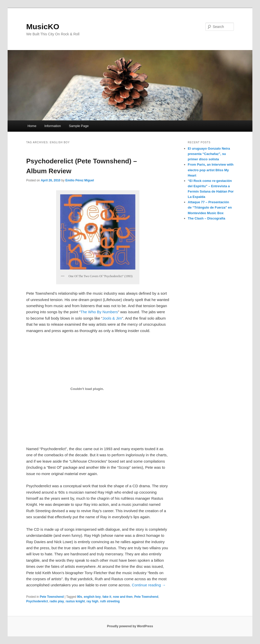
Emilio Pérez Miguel (80, 180)
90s (79, 597)
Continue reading (149, 585)
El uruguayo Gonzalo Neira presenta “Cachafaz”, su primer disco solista (209, 154)
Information (53, 126)
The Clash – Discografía (207, 218)
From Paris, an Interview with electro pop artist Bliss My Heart (211, 170)
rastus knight (75, 601)
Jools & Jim (112, 318)
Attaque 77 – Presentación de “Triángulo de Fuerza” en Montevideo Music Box (210, 207)
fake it (107, 597)
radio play (57, 601)
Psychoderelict (37, 601)
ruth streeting (110, 601)
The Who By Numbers (99, 312)
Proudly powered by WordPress (130, 626)
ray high (93, 601)
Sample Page (79, 126)
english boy (92, 597)
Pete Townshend (52, 597)
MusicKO (43, 27)
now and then (123, 597)
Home (32, 126)
